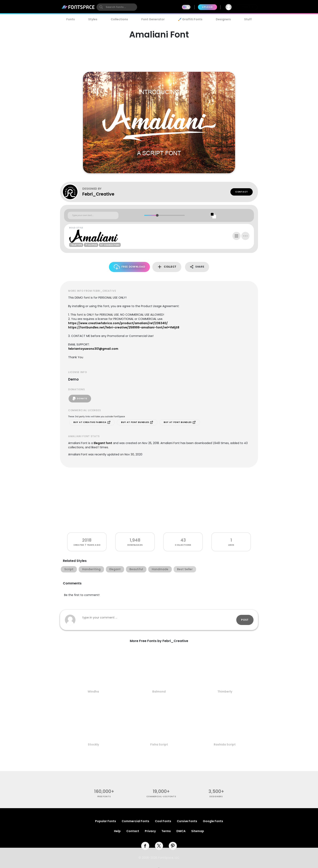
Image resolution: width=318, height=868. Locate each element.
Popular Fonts (106, 821)
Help (117, 831)
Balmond (159, 692)
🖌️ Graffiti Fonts (190, 19)
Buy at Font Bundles (137, 422)
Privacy (150, 831)
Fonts (71, 19)
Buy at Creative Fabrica (92, 422)
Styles (93, 19)
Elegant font (103, 443)
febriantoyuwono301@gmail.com (93, 349)
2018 (87, 540)
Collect (167, 267)
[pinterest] (173, 846)
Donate (80, 399)
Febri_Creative (98, 194)
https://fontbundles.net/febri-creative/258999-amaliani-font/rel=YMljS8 (124, 327)
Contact (242, 192)
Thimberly (225, 692)
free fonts (104, 796)
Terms (166, 831)
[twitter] (159, 846)
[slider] (157, 215)
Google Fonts (213, 821)
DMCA (181, 831)
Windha (93, 692)
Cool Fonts (163, 821)
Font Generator (153, 19)
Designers (223, 19)
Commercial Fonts (135, 821)
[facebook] (145, 846)
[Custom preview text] (93, 215)
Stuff (248, 19)
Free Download (129, 267)
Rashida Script (225, 744)
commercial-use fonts (161, 796)
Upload (207, 7)
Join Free (247, 7)
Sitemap (198, 831)
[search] (117, 7)
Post (245, 620)
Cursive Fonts (187, 821)
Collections (119, 19)
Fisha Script (159, 744)
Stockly (93, 744)
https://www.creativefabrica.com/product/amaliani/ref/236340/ (118, 323)
